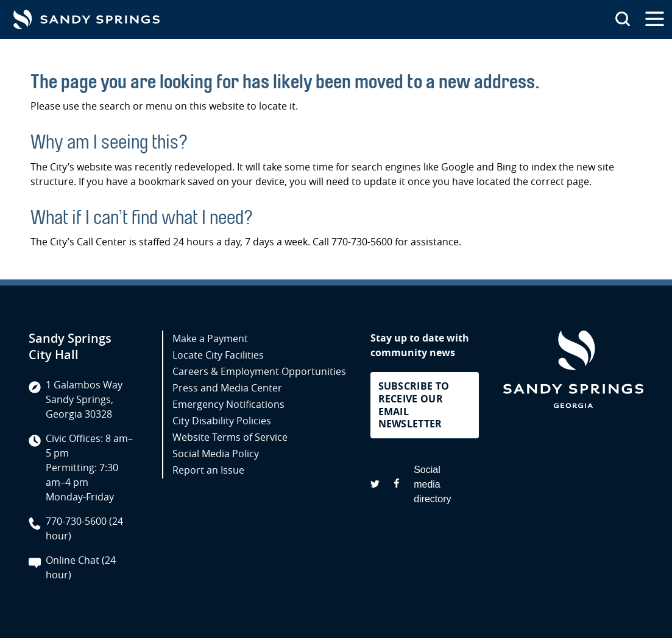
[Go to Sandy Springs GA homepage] (87, 19)
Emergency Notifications (228, 404)
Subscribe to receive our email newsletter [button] (414, 405)
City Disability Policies (222, 421)
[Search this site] (623, 19)
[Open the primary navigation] (655, 19)
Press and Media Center (227, 388)
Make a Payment (210, 338)
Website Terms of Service (230, 437)
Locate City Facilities (218, 355)
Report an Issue (208, 470)
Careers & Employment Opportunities (259, 371)
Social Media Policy (216, 454)
